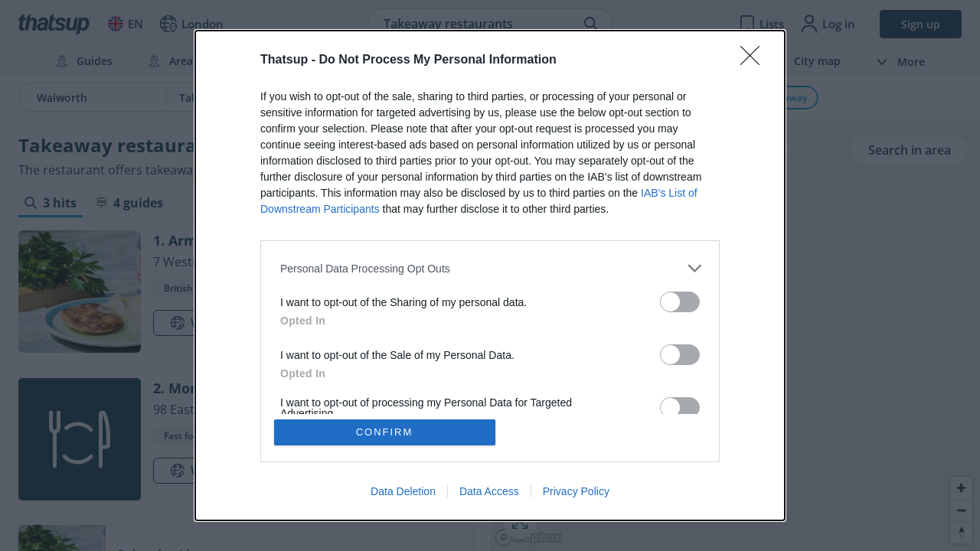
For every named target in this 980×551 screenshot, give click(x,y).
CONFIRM (385, 432)
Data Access (489, 491)
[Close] (755, 60)
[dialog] (490, 275)
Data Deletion (403, 491)
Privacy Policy (576, 491)
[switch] (680, 302)
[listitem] (490, 268)
